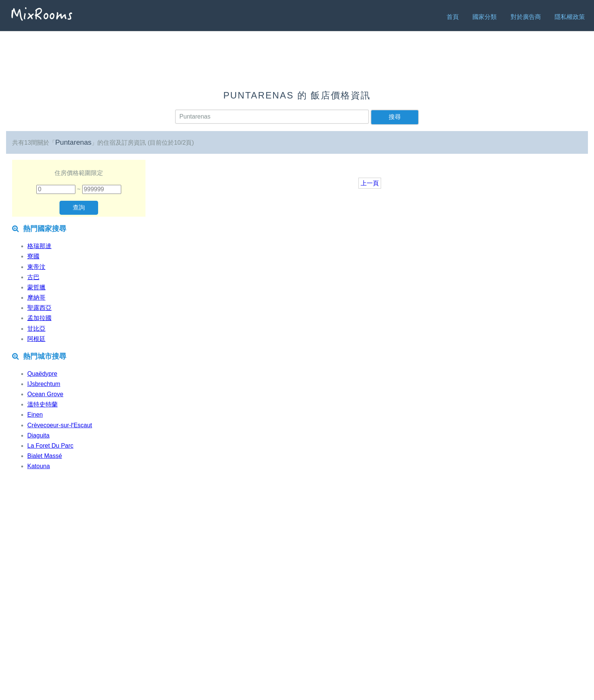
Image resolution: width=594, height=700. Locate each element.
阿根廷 (36, 339)
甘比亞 (36, 329)
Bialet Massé (45, 456)
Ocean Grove (45, 394)
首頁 (453, 17)
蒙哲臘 (36, 287)
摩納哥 (36, 298)
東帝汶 (36, 267)
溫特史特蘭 (42, 404)
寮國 (33, 256)
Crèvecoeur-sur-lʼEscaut (60, 425)
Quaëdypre (42, 374)
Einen (35, 415)
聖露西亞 (39, 308)
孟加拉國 (39, 318)
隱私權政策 (570, 17)
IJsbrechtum (44, 384)
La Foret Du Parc (50, 446)
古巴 (33, 277)
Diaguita (38, 435)
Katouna (39, 466)
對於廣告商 (526, 17)
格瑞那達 (39, 246)
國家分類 (485, 17)
